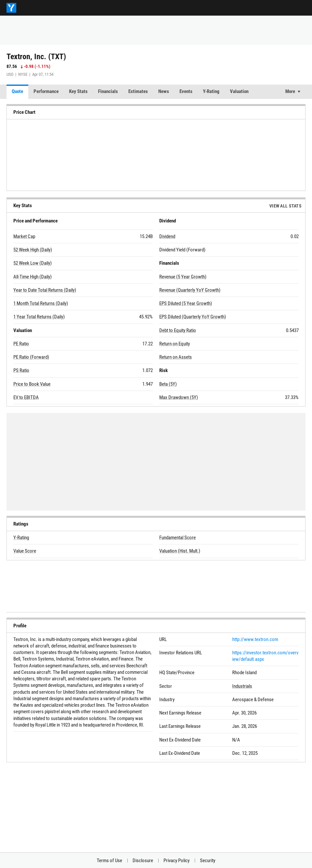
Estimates (138, 91)
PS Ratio (21, 370)
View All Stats (285, 206)
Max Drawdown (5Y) (179, 397)
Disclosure (143, 861)
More (290, 91)
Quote (17, 91)
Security (208, 861)
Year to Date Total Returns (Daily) (45, 290)
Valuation (239, 91)
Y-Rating (211, 91)
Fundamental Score (177, 538)
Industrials (242, 686)
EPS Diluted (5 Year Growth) (186, 303)
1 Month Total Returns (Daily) (41, 303)
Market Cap (24, 236)
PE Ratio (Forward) (31, 357)
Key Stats (78, 91)
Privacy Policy (177, 861)
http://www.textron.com (255, 639)
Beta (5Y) (168, 384)
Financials (108, 91)
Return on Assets (176, 357)
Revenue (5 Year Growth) (183, 277)
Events (186, 91)
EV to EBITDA (26, 397)
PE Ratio (21, 344)
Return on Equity (175, 344)
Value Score (25, 551)
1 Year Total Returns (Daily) (39, 317)
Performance (46, 91)
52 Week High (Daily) (33, 250)
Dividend (167, 236)
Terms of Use (109, 861)
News (164, 91)
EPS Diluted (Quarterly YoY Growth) (193, 317)
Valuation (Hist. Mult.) (180, 551)
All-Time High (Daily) (33, 277)
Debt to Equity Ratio (178, 330)
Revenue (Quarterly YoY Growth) (190, 290)
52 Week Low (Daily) (33, 263)
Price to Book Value (32, 384)
